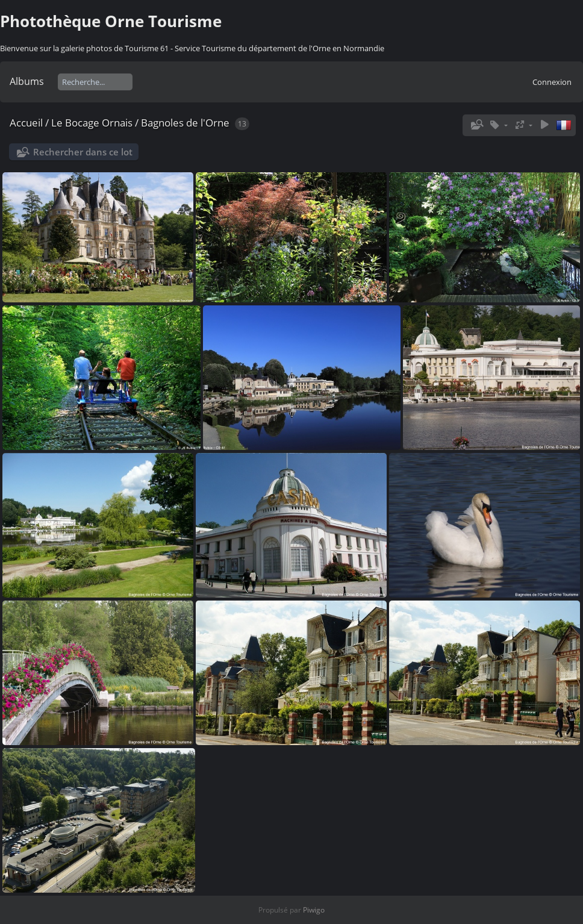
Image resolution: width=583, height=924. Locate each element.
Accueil (26, 123)
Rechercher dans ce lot (83, 152)
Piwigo (314, 910)
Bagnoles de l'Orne (185, 123)
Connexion (552, 82)
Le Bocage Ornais (92, 123)
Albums (27, 81)
